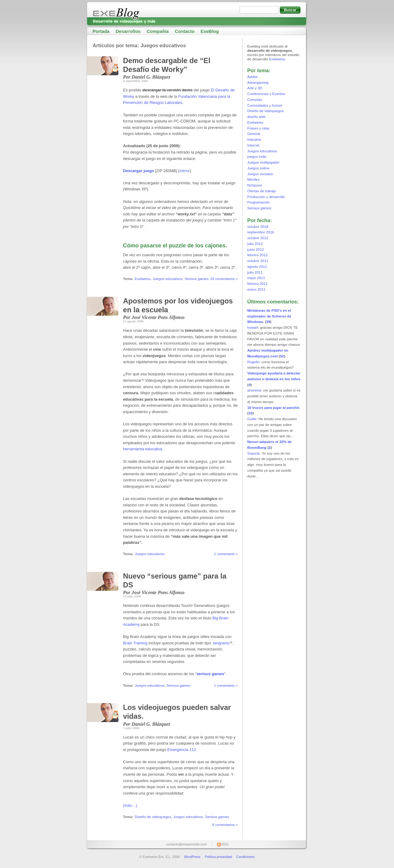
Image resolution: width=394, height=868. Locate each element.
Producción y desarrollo (266, 197)
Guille (252, 419)
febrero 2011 (257, 284)
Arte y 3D (255, 88)
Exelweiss (143, 279)
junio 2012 (256, 250)
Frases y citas (258, 128)
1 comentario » (226, 554)
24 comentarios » (224, 279)
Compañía (158, 31)
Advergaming (258, 83)
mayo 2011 (256, 278)
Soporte (253, 453)
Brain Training (135, 643)
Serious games (197, 279)
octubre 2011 (258, 261)
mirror (185, 171)
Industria (254, 140)
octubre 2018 (258, 227)
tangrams (221, 643)
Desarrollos (128, 31)
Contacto (185, 31)
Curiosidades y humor (265, 105)
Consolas (255, 100)
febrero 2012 (257, 255)
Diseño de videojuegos (153, 817)
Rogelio (253, 362)
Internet (253, 145)
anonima (254, 390)
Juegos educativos (168, 279)
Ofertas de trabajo (262, 191)
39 (268, 322)
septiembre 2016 (261, 232)
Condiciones (246, 857)
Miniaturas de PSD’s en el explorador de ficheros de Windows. (269, 316)
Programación (259, 202)
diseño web (256, 117)
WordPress (192, 857)
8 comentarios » (225, 825)
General (254, 134)
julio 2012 (255, 244)
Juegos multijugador (263, 162)
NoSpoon (255, 185)
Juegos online (258, 168)
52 (282, 356)
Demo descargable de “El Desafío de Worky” (167, 65)
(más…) (130, 805)
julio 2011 (255, 272)
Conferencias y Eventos (266, 94)
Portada (101, 31)
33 (250, 413)
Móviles (253, 179)
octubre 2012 (258, 238)
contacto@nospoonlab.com (186, 844)
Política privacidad (218, 857)
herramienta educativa (143, 449)
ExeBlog (210, 31)
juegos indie (257, 157)
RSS (225, 844)
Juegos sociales (260, 174)
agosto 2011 (257, 267)
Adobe (252, 77)
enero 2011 (256, 289)
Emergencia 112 (182, 750)
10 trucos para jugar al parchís (273, 408)
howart (253, 328)
